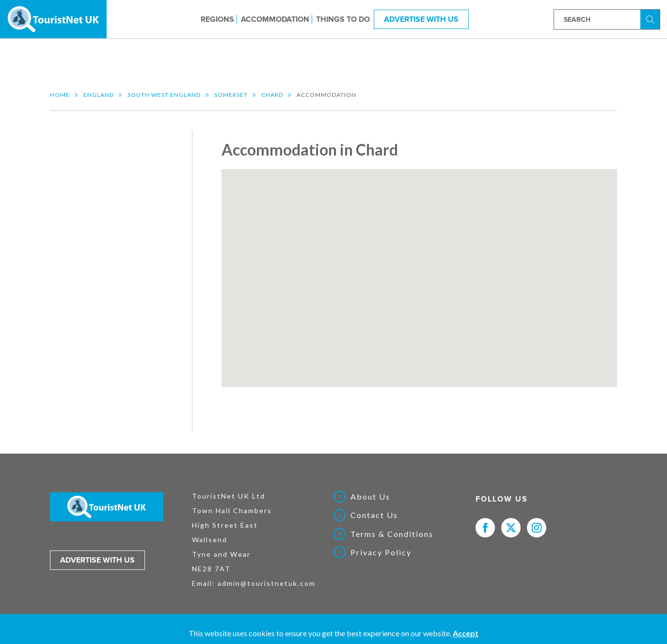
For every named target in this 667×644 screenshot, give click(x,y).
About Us (370, 497)
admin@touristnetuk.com (267, 583)
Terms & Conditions (392, 534)
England (99, 95)
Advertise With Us (421, 19)
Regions (217, 19)
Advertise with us (97, 560)
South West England (164, 95)
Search (651, 19)
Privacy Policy (381, 552)
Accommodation (275, 19)
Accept (466, 633)
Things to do (343, 19)
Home (60, 95)
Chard (272, 95)
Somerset (231, 95)
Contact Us (374, 515)
